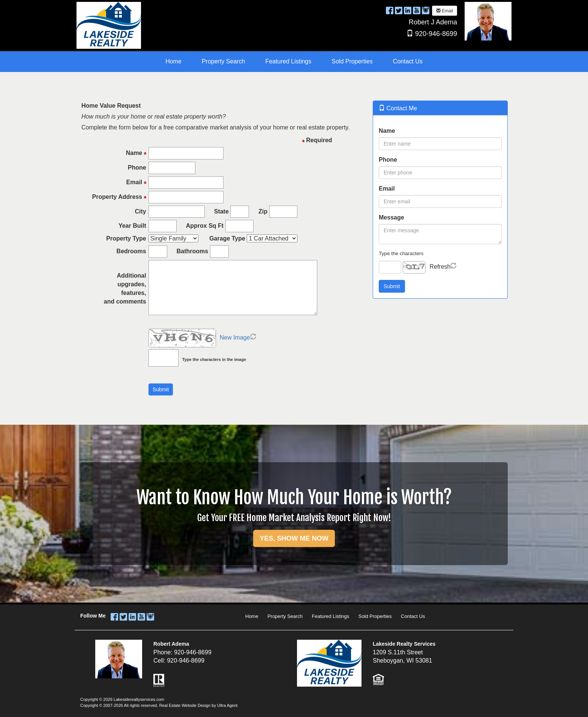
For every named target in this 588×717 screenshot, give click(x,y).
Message (391, 217)
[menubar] (294, 62)
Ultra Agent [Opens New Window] (227, 705)
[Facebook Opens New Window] (390, 10)
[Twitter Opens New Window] (399, 10)
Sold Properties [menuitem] (352, 61)
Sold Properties (375, 616)
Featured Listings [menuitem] (289, 61)
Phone (388, 160)
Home (252, 616)
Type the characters (401, 253)
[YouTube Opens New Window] (417, 10)
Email (445, 11)
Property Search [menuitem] (223, 61)
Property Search (285, 616)
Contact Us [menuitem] (408, 61)
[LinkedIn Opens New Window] (408, 10)
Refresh (440, 267)
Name (387, 131)
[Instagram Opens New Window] (426, 10)
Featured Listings (331, 616)
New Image (235, 337)
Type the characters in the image (214, 359)
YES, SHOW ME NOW (294, 538)
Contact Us (413, 616)
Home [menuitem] (173, 61)
